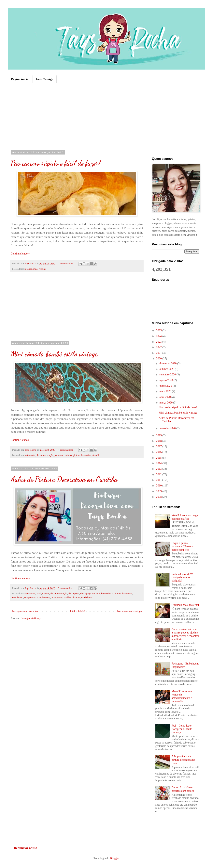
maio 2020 (166, 391)
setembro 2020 (168, 375)
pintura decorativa (82, 455)
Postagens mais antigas (129, 611)
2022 (159, 347)
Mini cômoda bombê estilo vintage (54, 354)
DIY (98, 594)
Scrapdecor (57, 598)
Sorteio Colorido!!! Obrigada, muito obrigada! (182, 577)
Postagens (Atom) (30, 618)
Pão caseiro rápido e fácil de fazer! (56, 163)
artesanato (30, 455)
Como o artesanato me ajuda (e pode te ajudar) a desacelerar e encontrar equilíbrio (185, 634)
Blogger (114, 858)
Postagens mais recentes (25, 611)
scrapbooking (44, 598)
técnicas (76, 598)
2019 (159, 435)
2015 (159, 458)
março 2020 (166, 403)
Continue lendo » (20, 254)
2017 (159, 446)
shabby (67, 598)
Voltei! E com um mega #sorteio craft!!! (185, 517)
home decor (107, 594)
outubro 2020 (167, 369)
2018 (159, 441)
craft (39, 594)
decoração (48, 455)
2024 (159, 336)
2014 (159, 463)
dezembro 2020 (168, 363)
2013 (159, 469)
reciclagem (18, 598)
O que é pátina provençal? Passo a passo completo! (182, 546)
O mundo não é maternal (185, 605)
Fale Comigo (45, 79)
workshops (87, 598)
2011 (159, 480)
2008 (159, 497)
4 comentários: (66, 450)
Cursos (46, 594)
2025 (159, 330)
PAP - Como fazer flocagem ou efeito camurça (182, 729)
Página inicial (20, 79)
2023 (159, 342)
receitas (43, 269)
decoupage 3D (87, 594)
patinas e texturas (63, 455)
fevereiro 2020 (168, 428)
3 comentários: (66, 588)
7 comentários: (66, 264)
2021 (159, 353)
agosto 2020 (166, 380)
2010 (159, 486)
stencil (96, 455)
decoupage (74, 594)
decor (39, 455)
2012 (159, 475)
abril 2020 (165, 397)
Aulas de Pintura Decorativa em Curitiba (64, 479)
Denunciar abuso (25, 848)
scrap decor (30, 598)
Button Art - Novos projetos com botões (183, 789)
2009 (159, 491)
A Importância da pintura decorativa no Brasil (183, 760)
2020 (159, 359)
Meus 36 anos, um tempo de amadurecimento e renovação (182, 696)
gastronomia (31, 269)
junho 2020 (166, 386)
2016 (159, 452)
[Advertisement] (106, 117)
